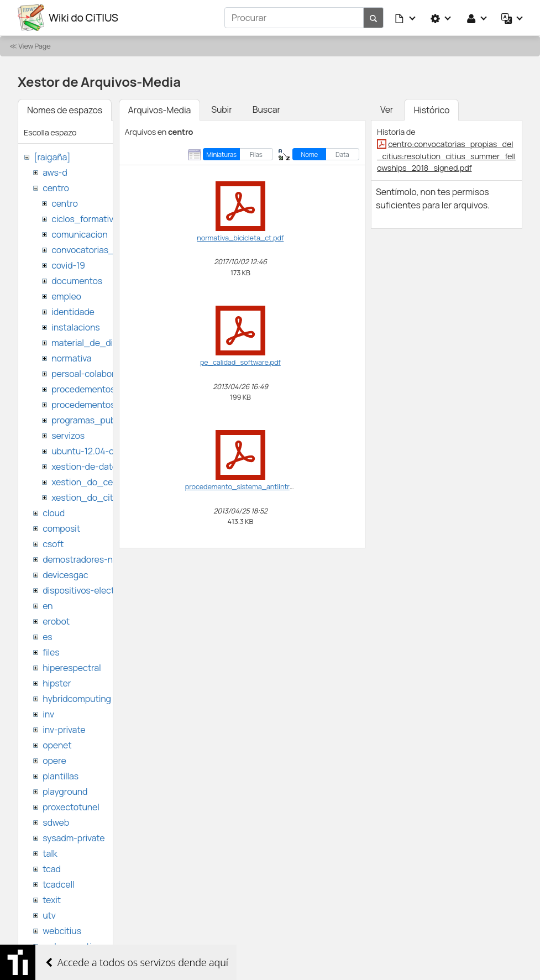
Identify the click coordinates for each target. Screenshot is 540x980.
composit (61, 528)
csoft (53, 544)
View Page (34, 46)
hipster (57, 683)
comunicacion (79, 234)
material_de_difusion (95, 343)
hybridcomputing (77, 699)
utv (49, 915)
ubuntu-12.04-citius (91, 451)
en (48, 606)
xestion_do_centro (90, 482)
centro (56, 188)
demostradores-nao (83, 559)
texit (52, 900)
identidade (73, 312)
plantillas (61, 776)
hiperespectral (72, 668)
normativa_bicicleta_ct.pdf (240, 238)
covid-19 (68, 265)
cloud (54, 513)
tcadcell (58, 884)
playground (65, 792)
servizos (68, 436)
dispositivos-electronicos (93, 590)
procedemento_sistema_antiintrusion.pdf (252, 486)
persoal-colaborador (92, 374)
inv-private (64, 730)
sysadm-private (74, 838)
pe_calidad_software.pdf (240, 362)
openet (57, 745)
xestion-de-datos (86, 467)
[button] (406, 18)
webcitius (62, 931)
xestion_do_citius (88, 497)
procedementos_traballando (109, 405)
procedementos (83, 389)
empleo (66, 296)
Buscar (266, 109)
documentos (77, 281)
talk (50, 853)
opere (54, 761)
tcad (52, 869)
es (47, 637)
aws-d (55, 172)
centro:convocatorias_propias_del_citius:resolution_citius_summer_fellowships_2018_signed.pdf (446, 156)
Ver (387, 109)
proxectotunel (71, 807)
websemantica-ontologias (95, 946)
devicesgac (65, 575)
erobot (56, 621)
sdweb (56, 822)
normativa (71, 358)
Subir (222, 109)
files (51, 652)
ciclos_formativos (87, 219)
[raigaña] (52, 157)
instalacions (75, 327)
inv (48, 714)
